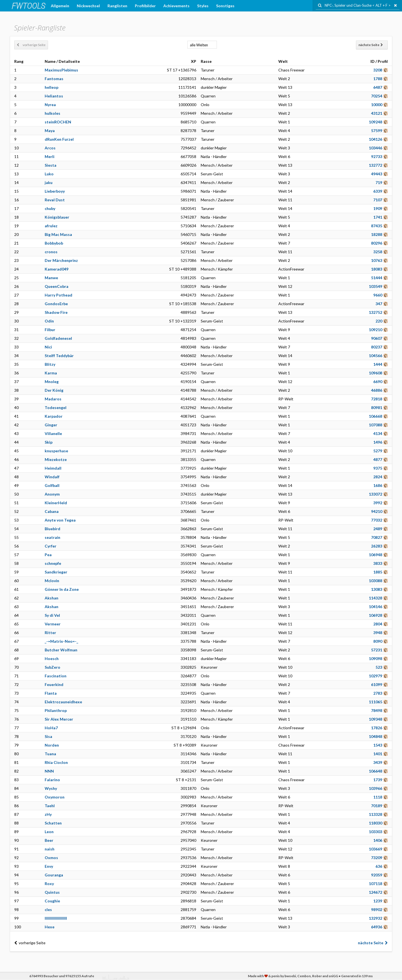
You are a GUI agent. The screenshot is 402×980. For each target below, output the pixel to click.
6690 (378, 382)
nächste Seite (371, 45)
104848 (375, 736)
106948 (375, 555)
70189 (377, 806)
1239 (378, 901)
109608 (375, 373)
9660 (378, 295)
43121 (377, 113)
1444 (378, 364)
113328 (375, 814)
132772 (375, 165)
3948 (378, 633)
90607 (377, 338)
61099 (377, 684)
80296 (377, 243)
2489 (378, 529)
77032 (377, 520)
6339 (378, 191)
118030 (375, 823)
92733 (377, 156)
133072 (375, 494)
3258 (378, 252)
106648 (375, 771)
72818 (377, 399)
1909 (378, 208)
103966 (375, 788)
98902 (377, 910)
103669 (375, 849)
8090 (378, 641)
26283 (377, 546)
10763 (377, 260)
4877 (378, 459)
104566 (375, 356)
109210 (375, 330)
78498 (377, 710)
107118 (375, 884)
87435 (377, 226)
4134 (378, 433)
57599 (377, 131)
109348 (375, 719)
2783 (378, 693)
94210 (377, 511)
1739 (378, 780)
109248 (375, 122)
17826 (377, 728)
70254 (377, 96)
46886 (377, 390)
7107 (378, 200)
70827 (377, 537)
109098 (375, 658)
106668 (375, 416)
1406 (378, 840)
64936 (377, 927)
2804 (378, 624)
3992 (378, 503)
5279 (378, 451)
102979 (375, 676)
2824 (378, 477)
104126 (375, 139)
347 (379, 304)
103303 (375, 832)
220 (379, 321)
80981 (377, 407)
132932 (375, 918)
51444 (377, 278)
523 (379, 667)
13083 (377, 589)
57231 (377, 650)
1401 (378, 754)
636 (379, 866)
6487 (378, 87)
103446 (375, 148)
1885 (378, 572)
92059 (377, 875)
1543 (378, 745)
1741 (378, 217)
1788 (378, 79)
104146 (375, 607)
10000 (377, 105)
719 (379, 182)
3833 (378, 563)
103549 (375, 286)
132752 (375, 312)
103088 (375, 581)
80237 (377, 347)
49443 (377, 174)
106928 (375, 615)
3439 (378, 762)
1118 (378, 797)
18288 (377, 234)
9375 (378, 468)
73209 (377, 858)
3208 (378, 70)
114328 (375, 598)
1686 (378, 485)
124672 (375, 892)
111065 (375, 702)
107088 (375, 425)
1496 (378, 442)
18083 (377, 269)
